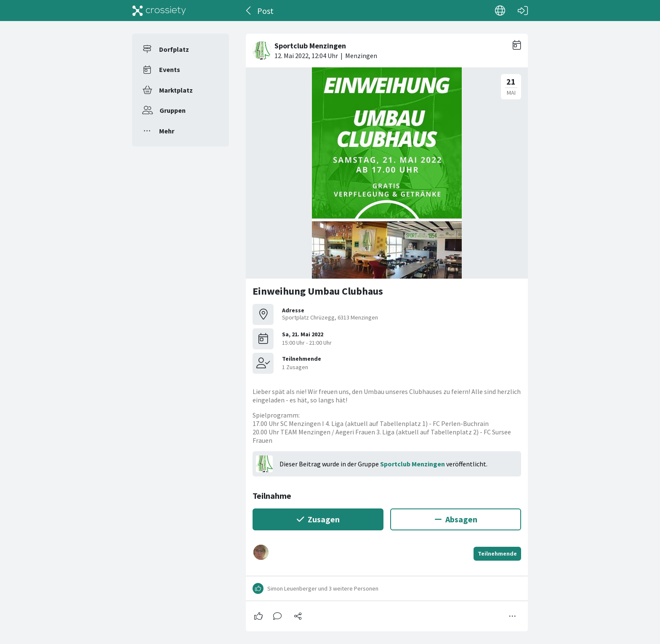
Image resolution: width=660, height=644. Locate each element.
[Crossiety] (159, 11)
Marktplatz (176, 90)
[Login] (523, 11)
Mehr (167, 131)
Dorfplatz (174, 49)
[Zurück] (249, 11)
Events (170, 69)
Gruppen (173, 110)
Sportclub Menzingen (412, 464)
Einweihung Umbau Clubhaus (318, 291)
